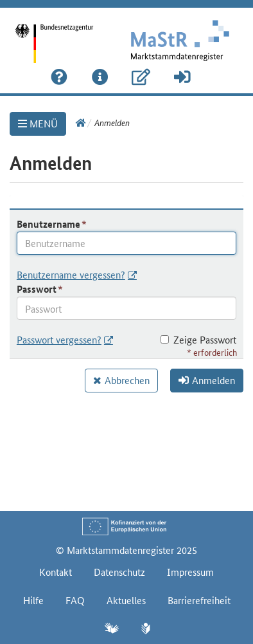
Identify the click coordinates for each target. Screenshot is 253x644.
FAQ (75, 600)
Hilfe (33, 600)
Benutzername (48, 224)
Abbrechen (127, 380)
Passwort (37, 289)
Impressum (190, 572)
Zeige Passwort (198, 339)
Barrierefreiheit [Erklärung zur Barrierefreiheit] (199, 600)
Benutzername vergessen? (71, 274)
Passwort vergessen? (59, 339)
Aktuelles (126, 600)
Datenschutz (119, 572)
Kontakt (56, 572)
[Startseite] (63, 34)
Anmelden (207, 380)
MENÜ (38, 123)
